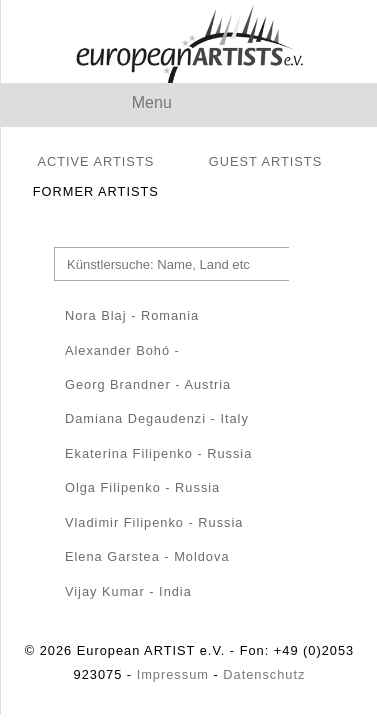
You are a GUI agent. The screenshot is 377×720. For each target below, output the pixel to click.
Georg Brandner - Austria (148, 384)
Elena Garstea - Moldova (147, 556)
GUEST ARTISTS (266, 161)
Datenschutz (264, 674)
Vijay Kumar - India (128, 591)
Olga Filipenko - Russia (142, 487)
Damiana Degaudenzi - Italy (157, 418)
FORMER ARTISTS (96, 191)
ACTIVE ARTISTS (95, 161)
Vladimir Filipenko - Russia (154, 522)
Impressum (173, 674)
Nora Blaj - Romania (132, 315)
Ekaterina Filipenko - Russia (158, 453)
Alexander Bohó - (122, 350)
